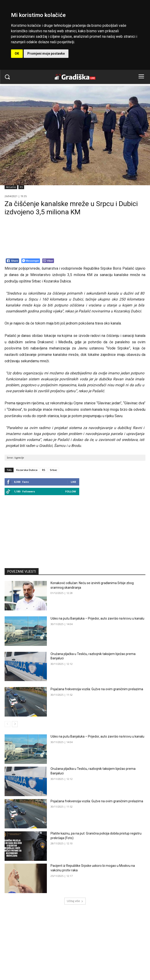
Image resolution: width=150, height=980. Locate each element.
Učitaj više (75, 901)
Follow (71, 491)
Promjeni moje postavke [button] (46, 54)
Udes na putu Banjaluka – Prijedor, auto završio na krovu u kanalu (97, 618)
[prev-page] (7, 724)
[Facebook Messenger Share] (31, 261)
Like (73, 482)
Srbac (54, 470)
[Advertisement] (75, 529)
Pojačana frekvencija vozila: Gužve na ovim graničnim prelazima (97, 689)
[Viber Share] (48, 261)
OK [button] (17, 54)
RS (21, 187)
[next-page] (15, 724)
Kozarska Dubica (27, 470)
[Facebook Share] (12, 261)
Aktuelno (11, 187)
